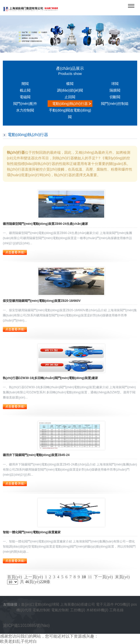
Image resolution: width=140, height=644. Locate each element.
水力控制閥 (25, 110)
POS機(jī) (123, 604)
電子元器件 (105, 604)
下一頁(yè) (103, 577)
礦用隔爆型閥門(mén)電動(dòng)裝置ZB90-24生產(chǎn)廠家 (45, 224)
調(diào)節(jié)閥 (70, 90)
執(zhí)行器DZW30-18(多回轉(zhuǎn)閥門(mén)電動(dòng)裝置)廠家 (50, 378)
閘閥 (25, 84)
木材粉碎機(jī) (97, 610)
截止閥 (25, 90)
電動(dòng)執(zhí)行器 (70, 104)
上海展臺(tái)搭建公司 (78, 604)
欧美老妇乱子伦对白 (18, 641)
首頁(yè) (15, 577)
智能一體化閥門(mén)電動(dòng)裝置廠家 (32, 532)
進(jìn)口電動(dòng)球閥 (40, 604)
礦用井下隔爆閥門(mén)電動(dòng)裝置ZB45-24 (36, 455)
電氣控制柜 (41, 610)
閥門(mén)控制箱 (115, 104)
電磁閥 (25, 97)
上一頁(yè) (34, 577)
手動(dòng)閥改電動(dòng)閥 (70, 114)
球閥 (115, 84)
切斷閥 (115, 97)
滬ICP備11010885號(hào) (26, 625)
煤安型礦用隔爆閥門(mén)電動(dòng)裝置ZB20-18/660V (42, 301)
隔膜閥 (115, 90)
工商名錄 (116, 610)
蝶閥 (70, 84)
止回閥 (70, 97)
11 (90, 577)
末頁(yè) (122, 577)
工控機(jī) (78, 610)
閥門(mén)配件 (25, 104)
